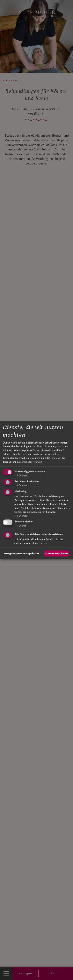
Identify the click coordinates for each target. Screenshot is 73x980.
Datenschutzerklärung (29, 461)
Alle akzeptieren (56, 553)
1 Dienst (20, 525)
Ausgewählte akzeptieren (21, 553)
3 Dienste (21, 475)
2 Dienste (21, 485)
